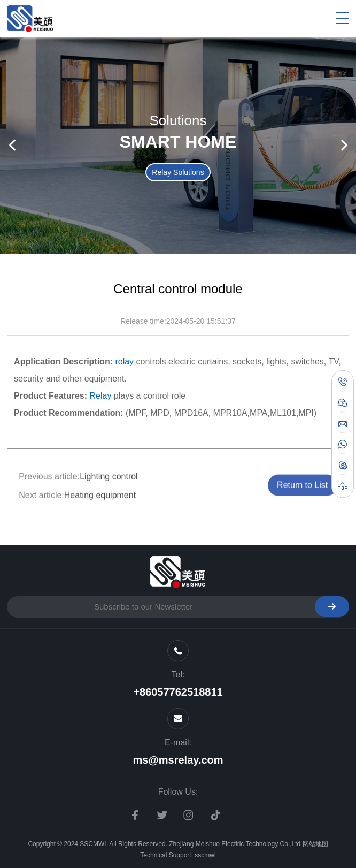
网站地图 (315, 844)
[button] (12, 146)
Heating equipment (100, 498)
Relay (100, 396)
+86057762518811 (178, 692)
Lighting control (109, 479)
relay (124, 361)
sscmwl (205, 855)
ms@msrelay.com (178, 760)
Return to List (302, 488)
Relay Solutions (178, 172)
